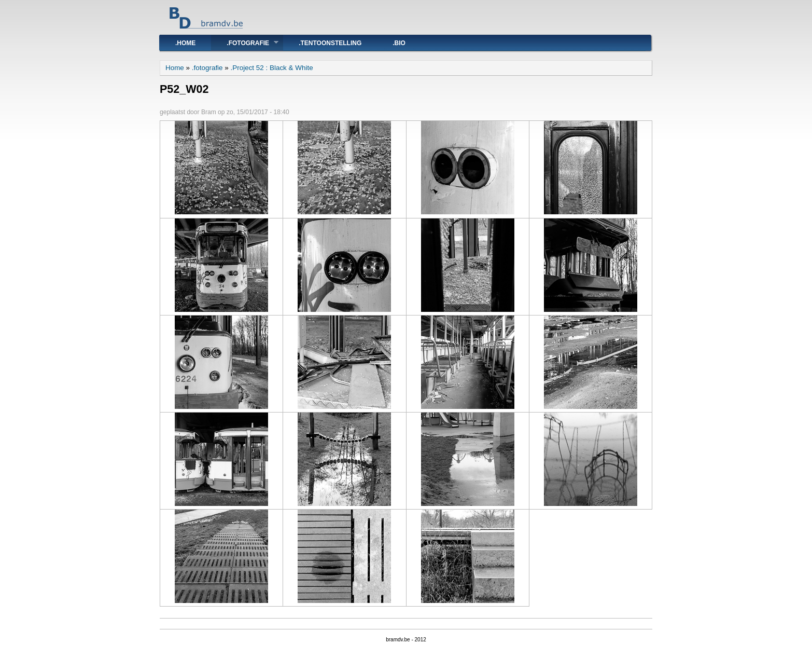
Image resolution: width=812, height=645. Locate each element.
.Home (185, 43)
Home (175, 68)
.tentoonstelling (330, 43)
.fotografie (245, 43)
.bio (399, 43)
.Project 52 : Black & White (272, 68)
